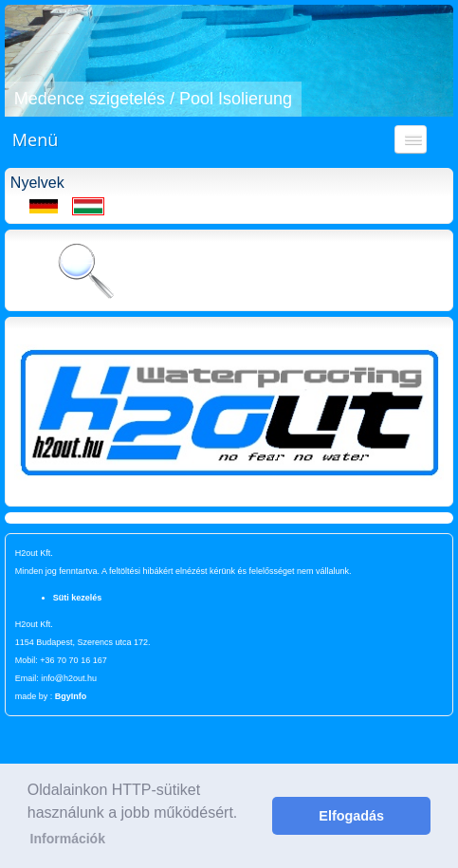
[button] (22, 61)
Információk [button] (68, 839)
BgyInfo (71, 696)
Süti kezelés (78, 598)
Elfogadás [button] (351, 816)
